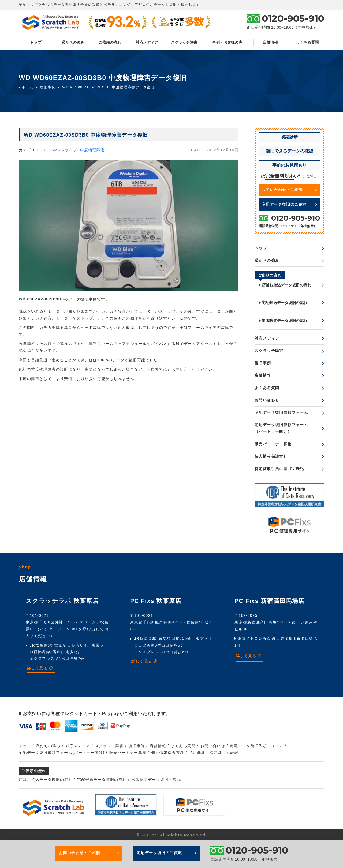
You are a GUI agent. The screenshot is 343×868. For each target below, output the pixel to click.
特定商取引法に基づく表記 (279, 469)
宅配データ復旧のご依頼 (289, 204)
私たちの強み (73, 42)
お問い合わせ (267, 400)
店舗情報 (270, 42)
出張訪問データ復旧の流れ (283, 321)
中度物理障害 (92, 150)
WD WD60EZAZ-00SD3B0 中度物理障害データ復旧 (108, 87)
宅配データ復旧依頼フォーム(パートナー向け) (62, 753)
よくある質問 (307, 42)
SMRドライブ (64, 150)
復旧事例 (48, 87)
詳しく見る (40, 668)
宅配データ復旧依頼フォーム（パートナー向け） (281, 428)
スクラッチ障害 (184, 42)
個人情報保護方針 (271, 456)
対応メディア (147, 42)
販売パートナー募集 (273, 444)
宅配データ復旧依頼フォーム (281, 412)
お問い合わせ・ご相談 (289, 190)
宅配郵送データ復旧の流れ (283, 303)
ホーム (26, 87)
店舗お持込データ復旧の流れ (285, 285)
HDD (44, 150)
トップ (36, 42)
